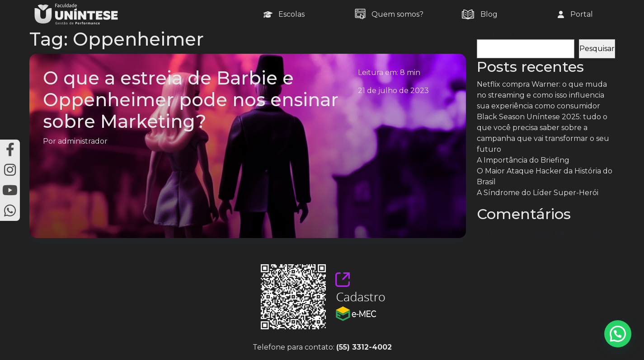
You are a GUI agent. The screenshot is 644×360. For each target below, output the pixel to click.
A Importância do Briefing (523, 160)
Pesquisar (494, 34)
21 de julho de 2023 (393, 91)
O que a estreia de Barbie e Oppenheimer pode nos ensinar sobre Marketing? (191, 100)
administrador (83, 141)
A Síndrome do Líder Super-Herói (538, 193)
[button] (618, 334)
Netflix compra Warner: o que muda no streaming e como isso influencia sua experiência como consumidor (542, 95)
